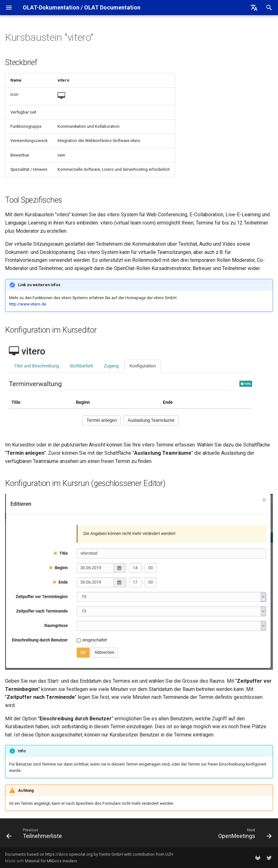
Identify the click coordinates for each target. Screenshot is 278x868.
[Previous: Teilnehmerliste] (36, 835)
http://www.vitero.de (28, 304)
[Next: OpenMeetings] (244, 835)
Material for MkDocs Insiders (51, 861)
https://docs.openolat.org (69, 854)
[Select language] (254, 8)
